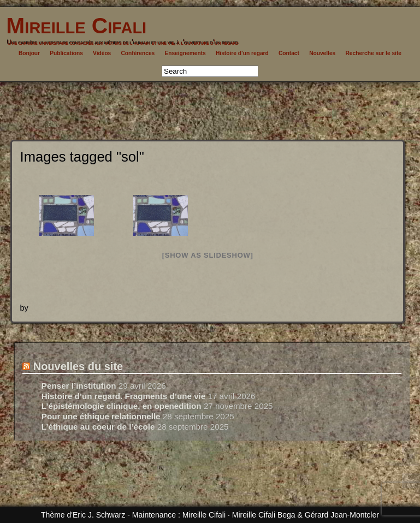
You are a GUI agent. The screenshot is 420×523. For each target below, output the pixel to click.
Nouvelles (322, 53)
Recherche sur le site (373, 53)
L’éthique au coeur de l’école (98, 427)
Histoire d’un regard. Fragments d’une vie (123, 396)
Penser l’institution (79, 386)
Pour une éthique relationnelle (101, 416)
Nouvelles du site (78, 366)
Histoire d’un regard (242, 53)
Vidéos (102, 53)
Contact (289, 53)
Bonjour (29, 53)
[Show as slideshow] (208, 255)
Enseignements (185, 53)
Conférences (138, 53)
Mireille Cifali (73, 26)
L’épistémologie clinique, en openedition (122, 406)
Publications (66, 53)
